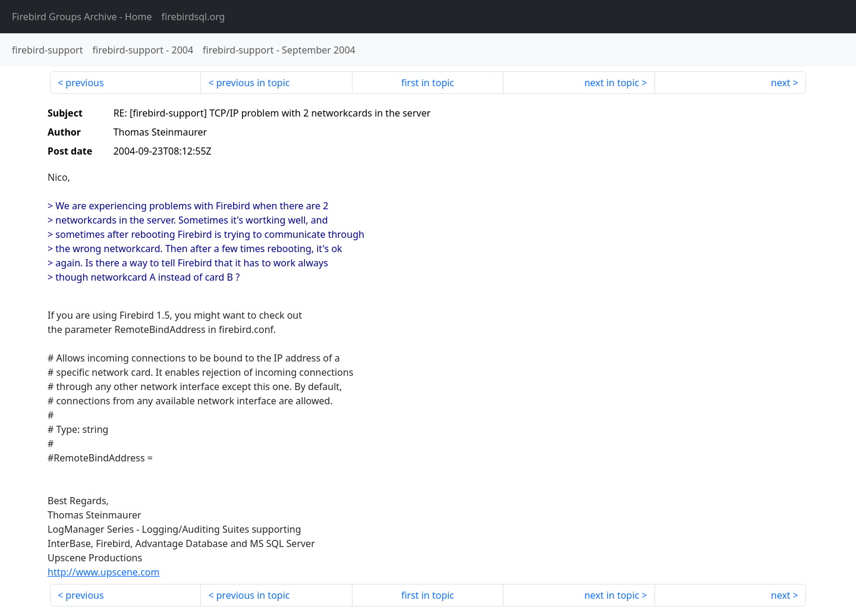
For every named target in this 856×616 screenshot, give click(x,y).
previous (84, 83)
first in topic (428, 83)
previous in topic (253, 83)
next (781, 83)
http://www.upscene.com (103, 572)
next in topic (612, 83)
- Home (82, 17)
